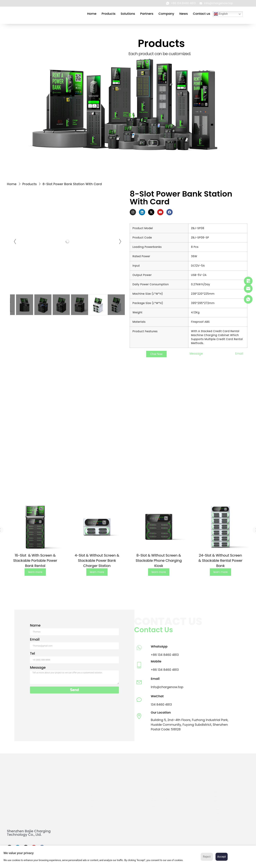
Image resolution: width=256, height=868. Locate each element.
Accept (222, 857)
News (184, 14)
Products (108, 14)
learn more (35, 572)
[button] (156, 354)
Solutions (128, 14)
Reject (207, 857)
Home (92, 14)
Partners (147, 14)
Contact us (202, 14)
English (221, 14)
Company (166, 14)
